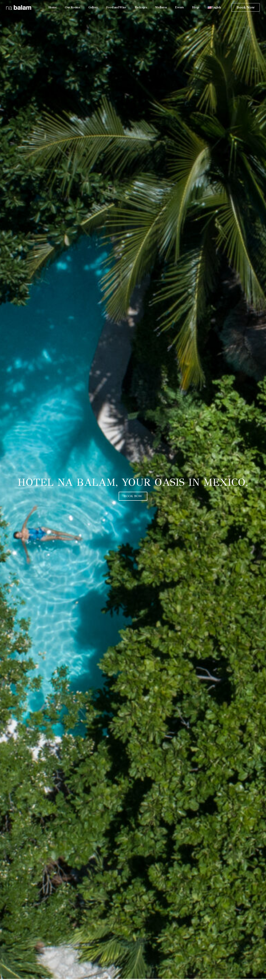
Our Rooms (72, 7)
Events (179, 7)
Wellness (161, 7)
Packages (141, 7)
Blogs (196, 7)
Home (52, 7)
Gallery (93, 7)
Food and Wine (116, 7)
